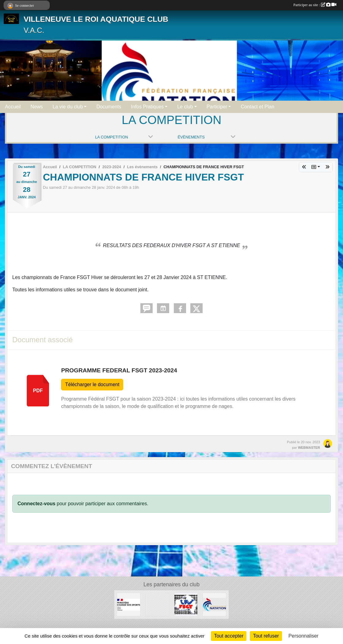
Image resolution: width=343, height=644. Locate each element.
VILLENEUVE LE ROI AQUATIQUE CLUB (96, 19)
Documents (109, 107)
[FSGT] (186, 604)
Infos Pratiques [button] (147, 107)
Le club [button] (185, 107)
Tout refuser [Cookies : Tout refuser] (266, 636)
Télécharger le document (92, 384)
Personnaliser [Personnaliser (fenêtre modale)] (303, 636)
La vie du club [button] (68, 107)
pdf (38, 391)
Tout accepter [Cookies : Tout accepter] (229, 636)
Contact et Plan (257, 107)
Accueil (13, 107)
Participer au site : (315, 5)
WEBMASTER (309, 448)
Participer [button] (217, 107)
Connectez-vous (36, 504)
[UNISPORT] (157, 604)
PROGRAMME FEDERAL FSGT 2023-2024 (119, 370)
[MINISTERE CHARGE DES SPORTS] (129, 604)
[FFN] (214, 604)
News (37, 107)
